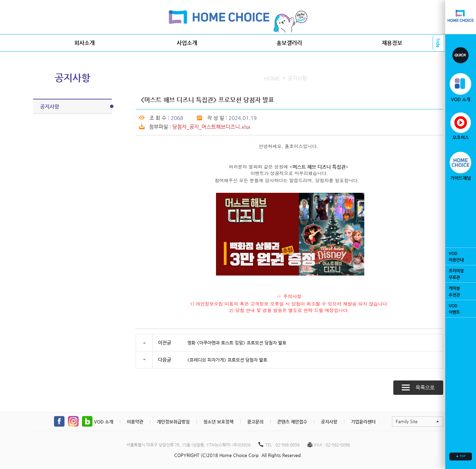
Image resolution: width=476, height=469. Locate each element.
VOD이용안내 (461, 256)
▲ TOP (461, 456)
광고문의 (255, 422)
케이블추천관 (461, 291)
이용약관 (135, 422)
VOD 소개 (104, 422)
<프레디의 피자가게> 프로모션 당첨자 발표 (227, 360)
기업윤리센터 (363, 422)
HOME (272, 78)
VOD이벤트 (461, 309)
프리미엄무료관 (461, 274)
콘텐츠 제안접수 (292, 422)
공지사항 (76, 106)
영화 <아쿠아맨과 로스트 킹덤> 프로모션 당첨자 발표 (237, 343)
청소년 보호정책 (218, 422)
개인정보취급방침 (173, 422)
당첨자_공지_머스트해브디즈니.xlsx (211, 127)
